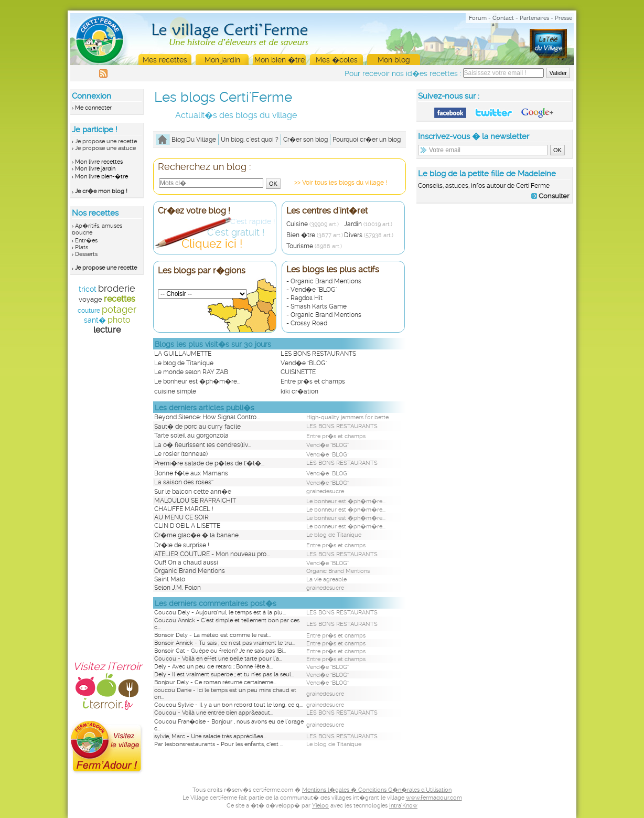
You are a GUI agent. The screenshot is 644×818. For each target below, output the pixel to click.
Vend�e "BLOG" (304, 363)
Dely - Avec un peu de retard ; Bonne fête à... (213, 667)
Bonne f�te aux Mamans (191, 473)
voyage (90, 299)
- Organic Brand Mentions (324, 281)
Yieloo (320, 806)
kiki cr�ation (299, 391)
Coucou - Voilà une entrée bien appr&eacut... (214, 713)
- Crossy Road (307, 323)
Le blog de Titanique (184, 363)
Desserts (86, 254)
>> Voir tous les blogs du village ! (341, 183)
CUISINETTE (298, 372)
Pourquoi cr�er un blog (367, 140)
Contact (503, 18)
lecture (107, 330)
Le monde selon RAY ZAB (191, 372)
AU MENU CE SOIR (181, 517)
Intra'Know (403, 806)
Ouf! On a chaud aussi (186, 562)
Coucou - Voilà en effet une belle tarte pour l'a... (218, 659)
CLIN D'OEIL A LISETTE (187, 526)
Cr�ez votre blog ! (194, 211)
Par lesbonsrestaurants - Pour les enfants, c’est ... (219, 744)
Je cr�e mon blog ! (101, 191)
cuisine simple (175, 391)
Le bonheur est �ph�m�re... (197, 381)
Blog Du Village (194, 140)
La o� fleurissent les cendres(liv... (202, 445)
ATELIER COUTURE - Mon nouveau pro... (212, 554)
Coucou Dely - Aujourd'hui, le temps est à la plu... (220, 613)
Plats (82, 247)
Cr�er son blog (305, 140)
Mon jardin (222, 60)
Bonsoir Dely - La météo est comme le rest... (213, 635)
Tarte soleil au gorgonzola (191, 435)
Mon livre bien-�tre (101, 177)
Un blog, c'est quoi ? (250, 140)
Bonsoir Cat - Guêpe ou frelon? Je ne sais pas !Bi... (220, 651)
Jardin (368, 224)
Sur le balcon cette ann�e (193, 492)
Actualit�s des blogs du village (236, 115)
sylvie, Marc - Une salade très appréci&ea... (210, 736)
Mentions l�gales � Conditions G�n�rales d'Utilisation (377, 790)
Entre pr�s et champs (313, 381)
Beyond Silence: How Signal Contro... (207, 417)
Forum (478, 18)
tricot (88, 289)
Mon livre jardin (95, 169)
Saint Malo (170, 579)
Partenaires (534, 18)
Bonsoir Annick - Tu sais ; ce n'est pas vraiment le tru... (225, 643)
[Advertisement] (107, 492)
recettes (120, 299)
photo (119, 320)
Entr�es (86, 241)
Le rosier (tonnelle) (181, 454)
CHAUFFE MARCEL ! (184, 509)
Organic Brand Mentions (190, 571)
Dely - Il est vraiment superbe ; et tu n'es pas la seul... (224, 674)
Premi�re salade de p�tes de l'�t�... (209, 463)
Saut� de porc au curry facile (197, 427)
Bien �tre (315, 235)
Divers (369, 235)
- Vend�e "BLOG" (312, 290)
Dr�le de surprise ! (182, 545)
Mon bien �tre (280, 60)
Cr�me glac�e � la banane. (197, 535)
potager (119, 309)
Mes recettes (165, 60)
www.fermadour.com (434, 798)
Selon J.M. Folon (178, 588)
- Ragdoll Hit (304, 298)
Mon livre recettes (99, 162)
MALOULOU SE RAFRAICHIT (195, 501)
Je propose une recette (106, 141)
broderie (117, 288)
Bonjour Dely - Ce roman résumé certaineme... (215, 682)
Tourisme (314, 246)
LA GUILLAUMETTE (183, 354)
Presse (563, 18)
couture (89, 311)
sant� (95, 320)
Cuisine (313, 224)
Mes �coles (337, 60)
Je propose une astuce (105, 148)
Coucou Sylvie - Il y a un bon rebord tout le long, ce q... (228, 705)
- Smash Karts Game (316, 306)
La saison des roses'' (184, 482)
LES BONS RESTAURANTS (318, 354)
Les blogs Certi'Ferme (223, 97)
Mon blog (394, 60)
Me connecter (93, 108)
